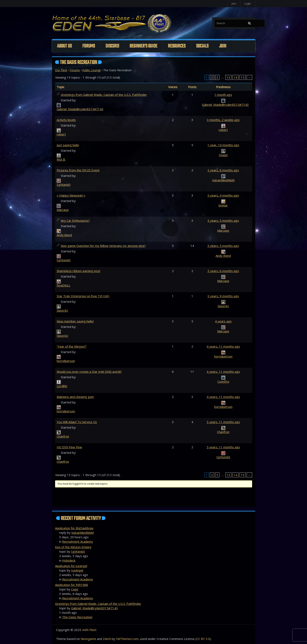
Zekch (107, 639)
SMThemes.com (127, 639)
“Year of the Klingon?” (72, 346)
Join (234, 3)
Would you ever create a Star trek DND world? (89, 372)
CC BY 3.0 (203, 639)
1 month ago (223, 95)
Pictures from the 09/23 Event (78, 170)
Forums (89, 46)
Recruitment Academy (78, 541)
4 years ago (223, 321)
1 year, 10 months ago (223, 145)
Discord (112, 46)
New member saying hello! (75, 321)
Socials (202, 46)
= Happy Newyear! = (71, 195)
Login (248, 3)
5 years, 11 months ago (223, 422)
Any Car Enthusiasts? (75, 220)
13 (228, 77)
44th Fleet (89, 630)
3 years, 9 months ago (223, 296)
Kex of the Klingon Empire (73, 547)
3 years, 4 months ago (223, 195)
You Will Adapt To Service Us (77, 422)
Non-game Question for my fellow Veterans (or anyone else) (103, 246)
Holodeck (69, 560)
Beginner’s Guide (143, 46)
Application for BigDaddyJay (74, 528)
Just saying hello (68, 145)
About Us (64, 46)
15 (243, 77)
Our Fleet (61, 70)
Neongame (88, 639)
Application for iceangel (71, 566)
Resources (177, 46)
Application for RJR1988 (72, 585)
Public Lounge (92, 70)
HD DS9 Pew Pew (69, 447)
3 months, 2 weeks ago (223, 120)
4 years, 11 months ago (223, 346)
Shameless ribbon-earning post (79, 271)
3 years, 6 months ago (223, 271)
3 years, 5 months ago (223, 220)
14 (235, 77)
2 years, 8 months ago (223, 170)
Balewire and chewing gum (75, 397)
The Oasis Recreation (77, 617)
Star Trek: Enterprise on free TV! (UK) (83, 296)
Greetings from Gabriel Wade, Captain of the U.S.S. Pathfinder (104, 95)
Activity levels (66, 120)
